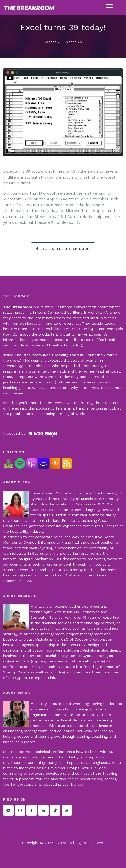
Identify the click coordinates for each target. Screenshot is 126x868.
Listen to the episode (63, 249)
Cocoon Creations (46, 510)
